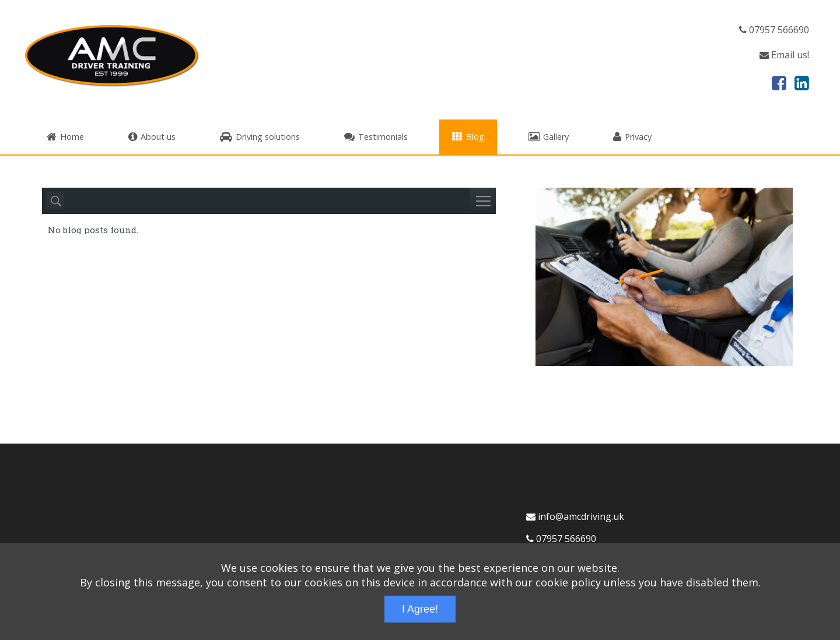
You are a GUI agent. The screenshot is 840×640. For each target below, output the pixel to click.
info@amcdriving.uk (575, 516)
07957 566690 (774, 30)
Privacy (632, 137)
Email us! (784, 55)
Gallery (549, 137)
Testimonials (376, 137)
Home (65, 137)
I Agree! (420, 609)
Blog (468, 137)
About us (152, 137)
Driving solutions (260, 137)
